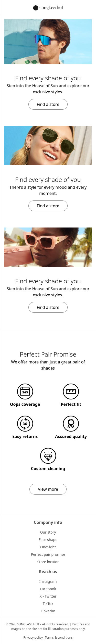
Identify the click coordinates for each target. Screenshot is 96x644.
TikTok (48, 604)
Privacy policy (33, 637)
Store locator (48, 562)
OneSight (48, 547)
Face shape (48, 540)
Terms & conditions (59, 637)
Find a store (48, 104)
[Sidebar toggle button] (7, 8)
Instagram (48, 581)
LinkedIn (48, 611)
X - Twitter (48, 596)
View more (48, 489)
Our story (48, 532)
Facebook (48, 589)
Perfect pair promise (48, 554)
